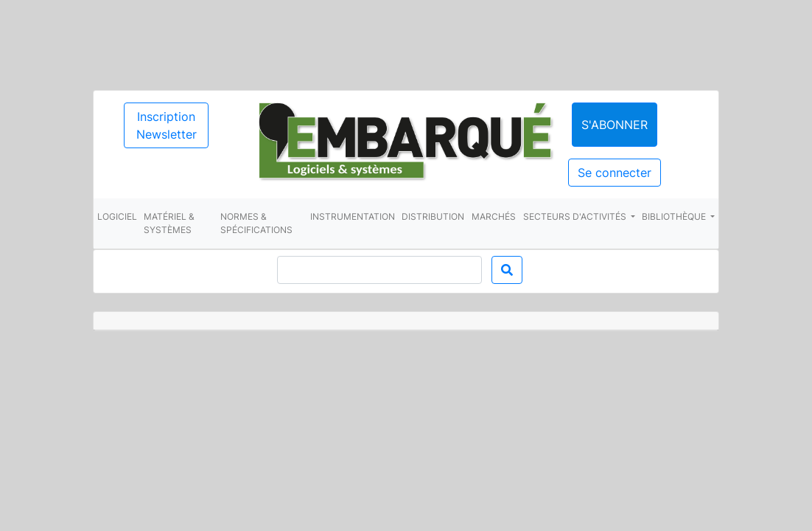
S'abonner (615, 125)
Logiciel (117, 216)
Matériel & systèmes (169, 223)
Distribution (433, 216)
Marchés (494, 216)
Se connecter (615, 173)
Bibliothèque (675, 216)
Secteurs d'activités (576, 216)
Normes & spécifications (256, 223)
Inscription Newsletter (167, 125)
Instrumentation (353, 216)
